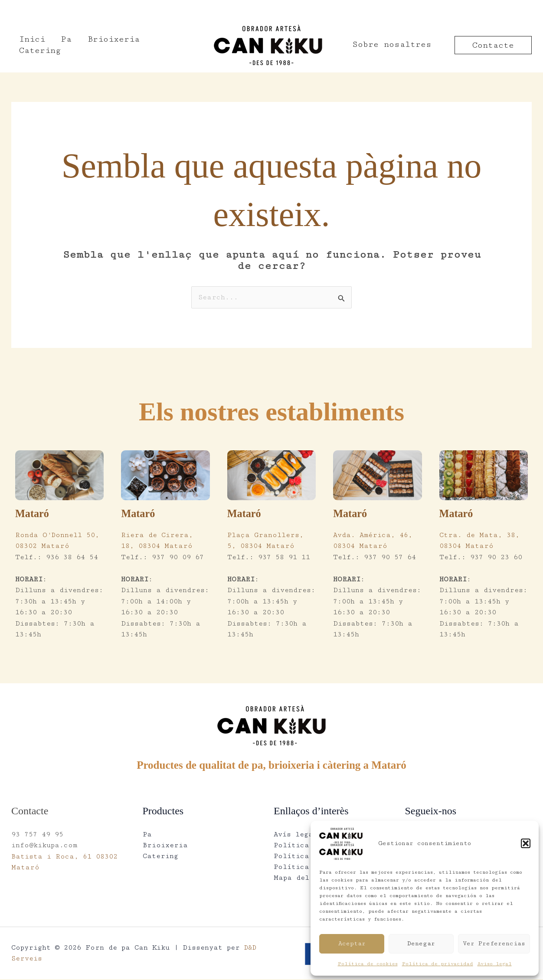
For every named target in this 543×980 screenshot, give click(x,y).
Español (470, 8)
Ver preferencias (494, 944)
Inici (31, 44)
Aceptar (352, 944)
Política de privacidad (438, 964)
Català (510, 8)
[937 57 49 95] (46, 9)
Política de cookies (368, 964)
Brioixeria (106, 44)
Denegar (421, 944)
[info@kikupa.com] (126, 9)
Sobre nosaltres (392, 44)
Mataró (33, 514)
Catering (166, 44)
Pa (62, 44)
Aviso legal (495, 964)
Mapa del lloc (303, 879)
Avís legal (296, 834)
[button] (526, 843)
